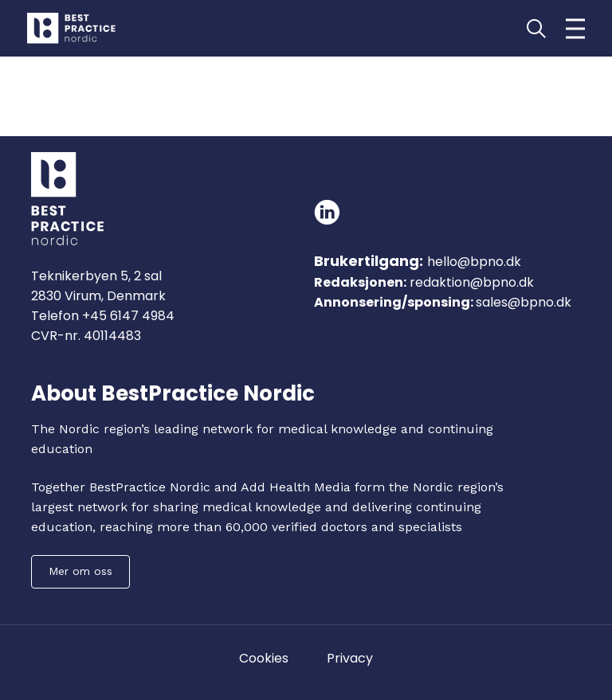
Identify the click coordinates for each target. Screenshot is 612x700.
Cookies (264, 658)
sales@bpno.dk (524, 302)
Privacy (350, 658)
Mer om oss (80, 571)
